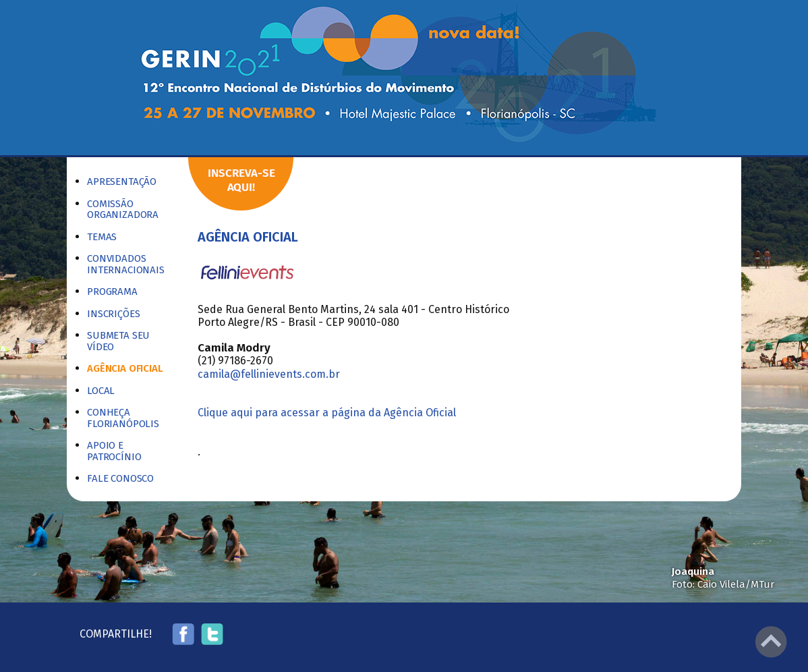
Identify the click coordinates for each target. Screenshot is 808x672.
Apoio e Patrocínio (114, 451)
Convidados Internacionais (126, 264)
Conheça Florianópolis (123, 418)
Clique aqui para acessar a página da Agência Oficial (327, 413)
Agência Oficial (125, 369)
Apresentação (122, 182)
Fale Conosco (120, 479)
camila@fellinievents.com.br (269, 374)
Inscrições (114, 314)
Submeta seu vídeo (118, 341)
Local (101, 391)
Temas (102, 237)
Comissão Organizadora (123, 209)
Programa (112, 292)
